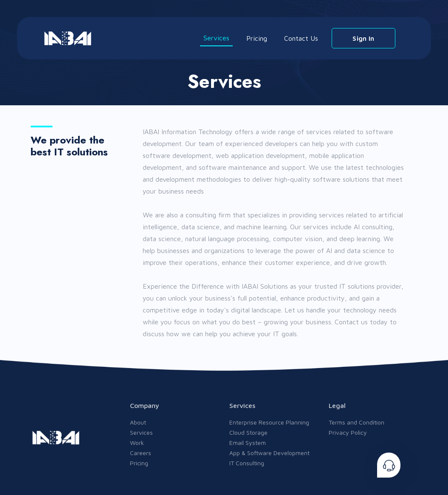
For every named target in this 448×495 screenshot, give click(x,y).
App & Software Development (269, 453)
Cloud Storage (248, 432)
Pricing (257, 38)
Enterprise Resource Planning (269, 422)
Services (216, 38)
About (138, 422)
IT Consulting (247, 463)
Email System (248, 443)
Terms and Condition (356, 422)
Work (137, 443)
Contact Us (301, 38)
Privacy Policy (348, 432)
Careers (141, 453)
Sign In (363, 38)
